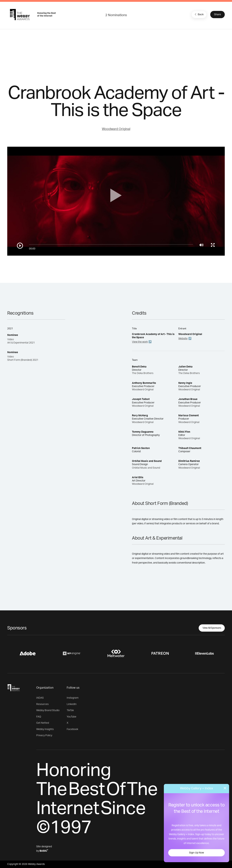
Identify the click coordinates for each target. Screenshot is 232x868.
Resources (42, 704)
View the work (140, 342)
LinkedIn (72, 704)
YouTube (72, 717)
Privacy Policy (44, 735)
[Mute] (201, 245)
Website (183, 339)
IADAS (40, 698)
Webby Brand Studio (48, 710)
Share (217, 15)
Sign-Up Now (196, 853)
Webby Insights (45, 729)
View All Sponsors (212, 628)
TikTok (70, 710)
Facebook (72, 729)
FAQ (39, 717)
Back (199, 14)
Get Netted (43, 723)
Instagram (73, 698)
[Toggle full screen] (213, 245)
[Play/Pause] (20, 246)
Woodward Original (116, 129)
